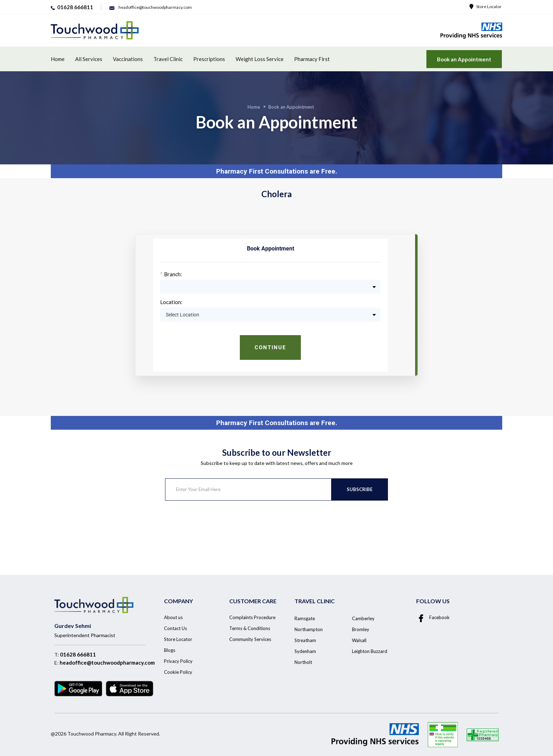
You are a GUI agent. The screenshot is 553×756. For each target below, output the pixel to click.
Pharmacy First (312, 59)
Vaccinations (128, 59)
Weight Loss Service (260, 59)
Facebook (433, 617)
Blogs (170, 650)
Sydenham (305, 651)
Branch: (173, 274)
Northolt (303, 662)
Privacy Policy (178, 661)
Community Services (250, 639)
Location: (171, 302)
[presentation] (219, 528)
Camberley (363, 618)
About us (173, 617)
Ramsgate (305, 618)
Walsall (359, 640)
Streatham (305, 640)
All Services (89, 59)
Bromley (361, 629)
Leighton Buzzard (370, 651)
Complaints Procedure (252, 617)
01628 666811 (78, 654)
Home (58, 59)
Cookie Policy (178, 672)
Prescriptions (209, 59)
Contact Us (175, 628)
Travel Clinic (168, 59)
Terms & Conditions (250, 628)
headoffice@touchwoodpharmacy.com (107, 663)
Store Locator (485, 7)
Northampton (309, 629)
